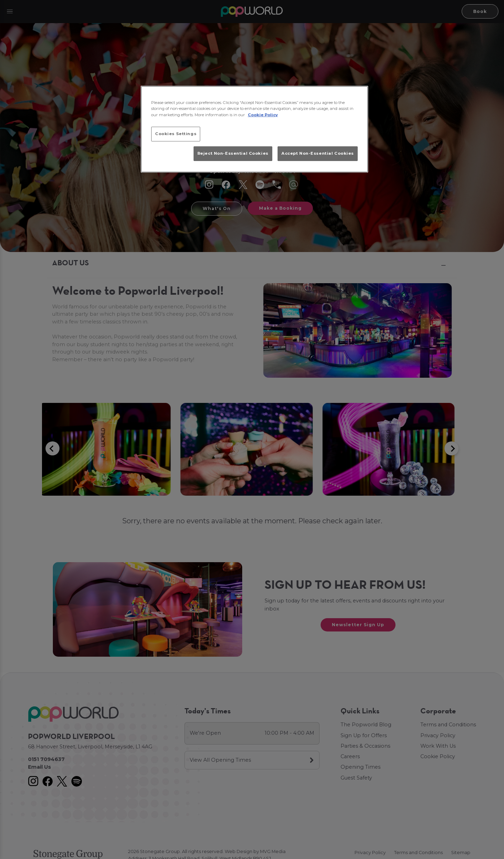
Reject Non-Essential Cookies (233, 153)
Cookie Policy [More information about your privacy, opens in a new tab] (263, 115)
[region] (254, 129)
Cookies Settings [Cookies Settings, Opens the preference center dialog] (176, 134)
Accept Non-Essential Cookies (318, 153)
